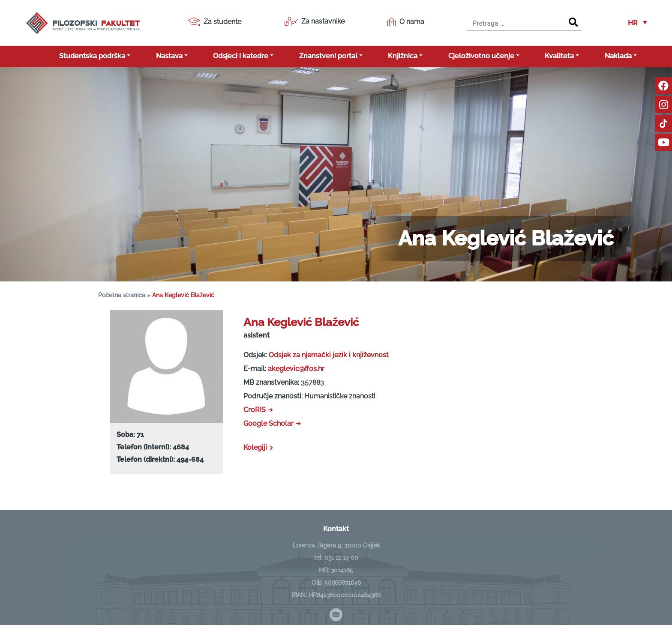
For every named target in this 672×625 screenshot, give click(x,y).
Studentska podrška (92, 56)
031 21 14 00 (341, 558)
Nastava (169, 56)
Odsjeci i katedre (241, 56)
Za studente (214, 22)
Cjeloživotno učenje (481, 56)
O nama (406, 22)
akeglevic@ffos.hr (296, 369)
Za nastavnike (314, 21)
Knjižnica (403, 56)
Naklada (618, 56)
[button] (637, 23)
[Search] (573, 23)
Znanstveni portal (328, 56)
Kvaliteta (559, 56)
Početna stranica (122, 295)
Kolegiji (259, 447)
